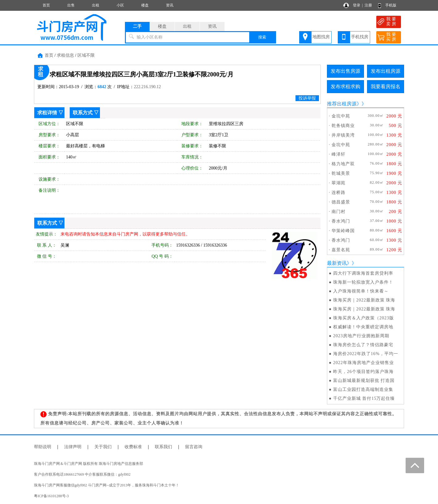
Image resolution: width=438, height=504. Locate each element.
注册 (368, 5)
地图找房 (321, 37)
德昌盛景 (341, 202)
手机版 (391, 5)
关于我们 (103, 447)
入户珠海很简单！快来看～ (361, 291)
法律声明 (73, 447)
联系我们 (163, 447)
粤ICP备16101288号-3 (51, 496)
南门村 (339, 212)
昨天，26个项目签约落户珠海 (363, 372)
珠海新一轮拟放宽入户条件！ (363, 282)
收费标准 (133, 447)
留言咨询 (194, 447)
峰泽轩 (339, 154)
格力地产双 (343, 164)
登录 (357, 5)
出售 (71, 5)
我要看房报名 (386, 86)
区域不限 (86, 55)
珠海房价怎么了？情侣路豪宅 (363, 345)
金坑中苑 (341, 116)
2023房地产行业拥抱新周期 (361, 336)
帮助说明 (43, 447)
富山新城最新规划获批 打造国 (364, 381)
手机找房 (360, 37)
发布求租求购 (345, 86)
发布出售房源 (345, 71)
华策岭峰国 (343, 231)
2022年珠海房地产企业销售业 (364, 363)
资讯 (170, 5)
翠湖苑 (339, 183)
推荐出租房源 (342, 104)
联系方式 (83, 113)
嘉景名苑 (341, 250)
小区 (120, 5)
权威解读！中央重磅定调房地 (363, 327)
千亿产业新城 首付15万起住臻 (364, 398)
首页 (46, 5)
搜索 (262, 37)
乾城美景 (341, 173)
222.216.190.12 (147, 87)
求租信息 (65, 55)
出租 (96, 5)
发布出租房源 (386, 71)
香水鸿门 (341, 221)
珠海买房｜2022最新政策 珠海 (364, 300)
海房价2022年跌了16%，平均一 (366, 354)
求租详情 (47, 113)
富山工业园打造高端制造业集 (363, 389)
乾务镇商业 (343, 126)
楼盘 (145, 5)
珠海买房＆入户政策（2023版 (364, 318)
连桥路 (339, 193)
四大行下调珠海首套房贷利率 (363, 273)
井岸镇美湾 (343, 135)
